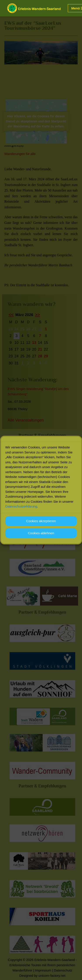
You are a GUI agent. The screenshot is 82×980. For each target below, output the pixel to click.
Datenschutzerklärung (21, 507)
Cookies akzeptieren (41, 521)
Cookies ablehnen (41, 533)
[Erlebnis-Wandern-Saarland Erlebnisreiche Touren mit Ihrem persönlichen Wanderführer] (34, 8)
